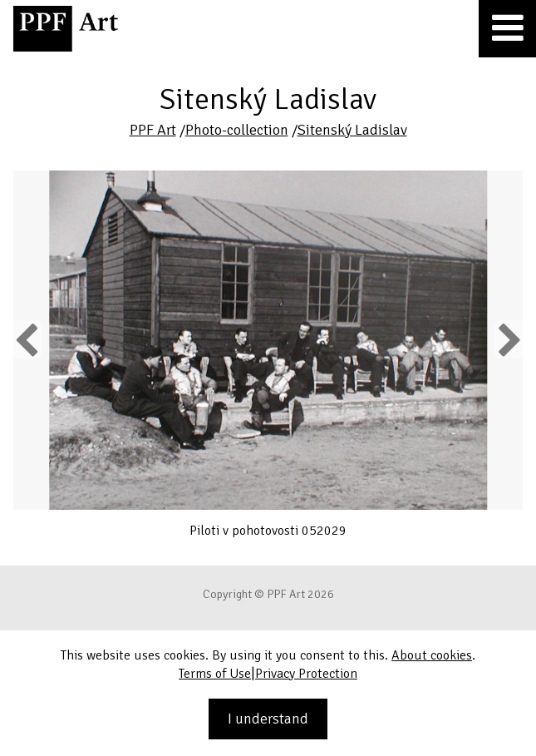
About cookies (432, 655)
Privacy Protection (306, 674)
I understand (268, 719)
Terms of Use (215, 674)
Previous (27, 339)
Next (508, 339)
